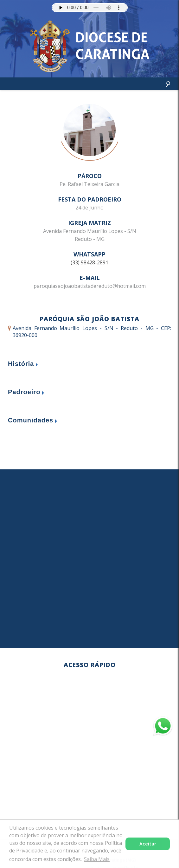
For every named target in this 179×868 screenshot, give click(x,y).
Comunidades (31, 420)
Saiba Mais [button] (97, 859)
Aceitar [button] (148, 844)
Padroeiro (24, 392)
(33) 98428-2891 (89, 262)
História (21, 364)
